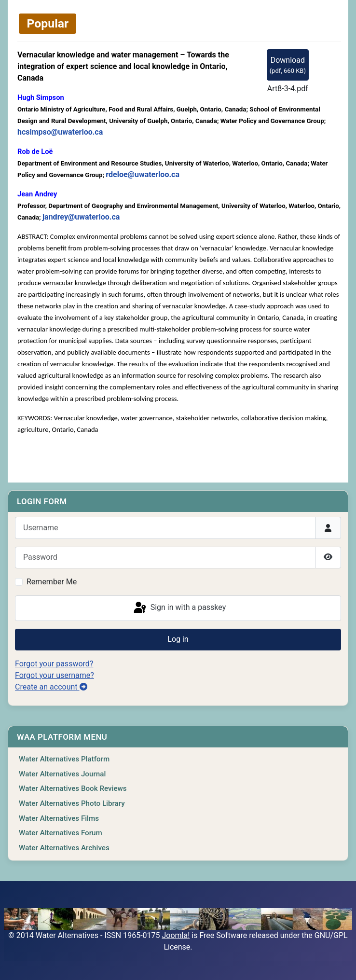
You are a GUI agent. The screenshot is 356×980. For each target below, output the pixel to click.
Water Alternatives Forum (61, 833)
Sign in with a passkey (179, 608)
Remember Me (52, 582)
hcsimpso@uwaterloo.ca (60, 132)
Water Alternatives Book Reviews (73, 788)
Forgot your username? (55, 675)
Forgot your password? (54, 664)
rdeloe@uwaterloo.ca (143, 174)
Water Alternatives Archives (64, 848)
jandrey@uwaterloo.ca (81, 217)
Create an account (51, 687)
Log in (178, 639)
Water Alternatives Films (59, 818)
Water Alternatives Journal (62, 774)
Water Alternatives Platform (64, 759)
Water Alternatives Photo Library (72, 803)
